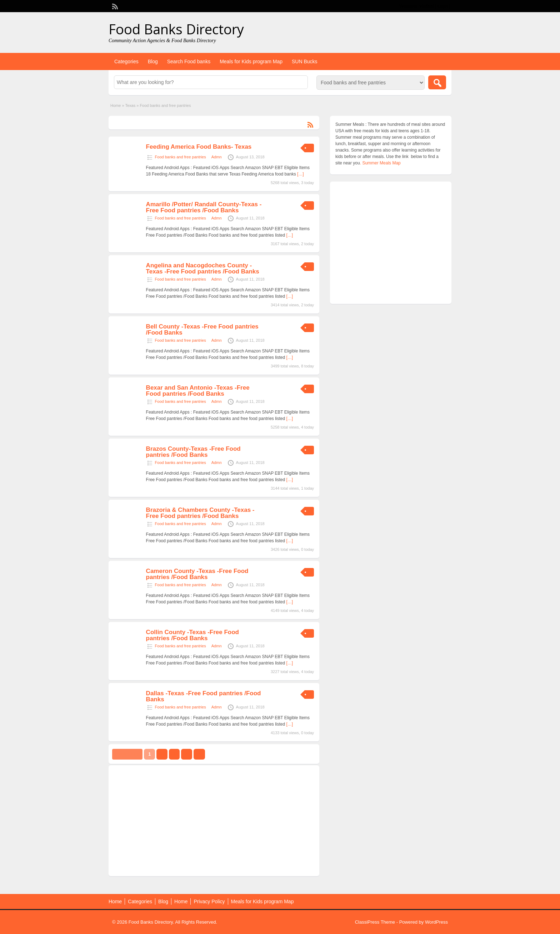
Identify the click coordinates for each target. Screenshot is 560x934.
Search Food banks (189, 61)
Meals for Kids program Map (251, 61)
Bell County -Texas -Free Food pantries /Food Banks (202, 330)
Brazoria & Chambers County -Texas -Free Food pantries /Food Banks (200, 513)
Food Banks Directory (176, 29)
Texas (130, 105)
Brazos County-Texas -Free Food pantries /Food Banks (193, 452)
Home (116, 105)
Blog (153, 61)
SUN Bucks (305, 61)
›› (199, 754)
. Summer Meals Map (380, 163)
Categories (126, 61)
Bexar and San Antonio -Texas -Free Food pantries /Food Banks (198, 391)
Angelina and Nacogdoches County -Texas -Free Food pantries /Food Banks (203, 268)
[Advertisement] (214, 821)
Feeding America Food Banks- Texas (199, 147)
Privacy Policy (209, 901)
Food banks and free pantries (181, 157)
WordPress (436, 922)
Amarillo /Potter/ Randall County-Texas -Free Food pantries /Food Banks (204, 207)
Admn (217, 157)
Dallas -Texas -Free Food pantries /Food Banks (204, 696)
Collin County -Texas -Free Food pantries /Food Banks (192, 635)
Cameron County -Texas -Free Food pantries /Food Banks (197, 574)
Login (443, 6)
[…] (301, 174)
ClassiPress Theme (375, 922)
